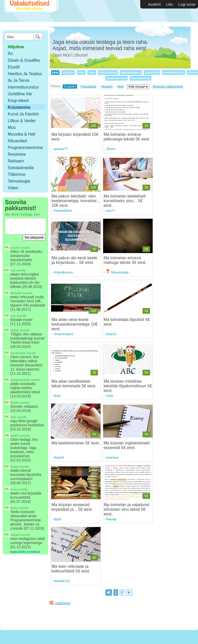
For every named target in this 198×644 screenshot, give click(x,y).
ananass (112, 457)
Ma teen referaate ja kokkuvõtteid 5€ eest (70, 569)
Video (13, 188)
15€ (93, 126)
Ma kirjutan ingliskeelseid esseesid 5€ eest (127, 445)
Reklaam (16, 161)
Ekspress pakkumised (168, 87)
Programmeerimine (25, 148)
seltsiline (152, 72)
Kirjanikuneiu (63, 272)
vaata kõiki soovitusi (25, 552)
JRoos (111, 149)
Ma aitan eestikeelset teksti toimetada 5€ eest (73, 384)
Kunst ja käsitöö (23, 114)
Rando (15, 403)
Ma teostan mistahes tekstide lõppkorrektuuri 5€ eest (128, 386)
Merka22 (16, 293)
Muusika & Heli (22, 134)
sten (13, 417)
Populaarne (89, 87)
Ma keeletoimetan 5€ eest (75, 443)
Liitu (170, 4)
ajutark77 (61, 149)
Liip (13, 270)
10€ (93, 187)
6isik (57, 396)
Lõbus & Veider (22, 121)
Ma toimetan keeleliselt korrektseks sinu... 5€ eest (125, 201)
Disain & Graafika (24, 60)
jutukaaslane (117, 78)
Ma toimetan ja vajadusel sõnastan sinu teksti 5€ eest (126, 509)
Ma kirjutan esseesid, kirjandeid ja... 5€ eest (72, 507)
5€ (146, 126)
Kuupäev (70, 87)
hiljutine (16, 47)
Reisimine (17, 154)
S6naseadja (117, 272)
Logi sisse (187, 4)
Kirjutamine (19, 107)
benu (14, 489)
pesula (15, 248)
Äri (10, 54)
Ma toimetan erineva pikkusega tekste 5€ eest (126, 137)
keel (55, 72)
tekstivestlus (131, 72)
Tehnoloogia (19, 181)
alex (13, 316)
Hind (121, 87)
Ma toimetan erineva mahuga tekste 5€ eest (125, 260)
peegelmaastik (20, 380)
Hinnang (107, 87)
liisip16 (111, 334)
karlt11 (15, 436)
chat (81, 72)
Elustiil (14, 67)
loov (92, 72)
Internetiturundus (23, 87)
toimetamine (141, 78)
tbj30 (57, 519)
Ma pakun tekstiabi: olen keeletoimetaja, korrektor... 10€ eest (76, 201)
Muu (12, 127)
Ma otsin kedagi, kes (22, 214)
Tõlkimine (16, 174)
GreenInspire (64, 334)
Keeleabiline (63, 211)
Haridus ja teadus (25, 74)
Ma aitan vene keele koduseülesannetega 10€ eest (75, 324)
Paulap (111, 519)
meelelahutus (174, 72)
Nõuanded (17, 141)
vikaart (15, 535)
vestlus (68, 72)
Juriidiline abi (20, 94)
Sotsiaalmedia (21, 168)
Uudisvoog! (63, 603)
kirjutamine (108, 72)
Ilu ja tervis (19, 80)
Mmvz (14, 508)
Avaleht (154, 4)
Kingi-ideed (18, 101)
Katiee (15, 467)
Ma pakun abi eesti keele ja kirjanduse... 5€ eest (74, 260)
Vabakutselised (31, 11)
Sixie (110, 396)
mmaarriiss (18, 353)
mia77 (110, 211)
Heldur (15, 330)
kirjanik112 (62, 581)
